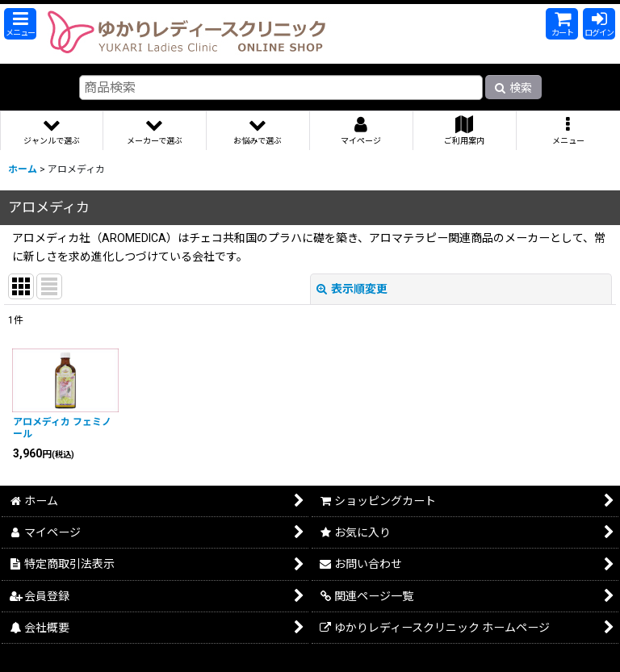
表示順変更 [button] (352, 289)
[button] (20, 24)
